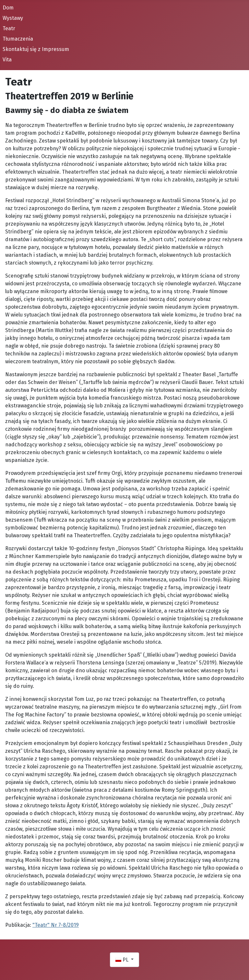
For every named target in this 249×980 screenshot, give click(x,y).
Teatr (9, 28)
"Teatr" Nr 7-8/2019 (56, 925)
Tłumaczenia (18, 39)
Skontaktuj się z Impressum (36, 49)
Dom (8, 8)
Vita (7, 60)
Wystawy (13, 18)
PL (123, 960)
